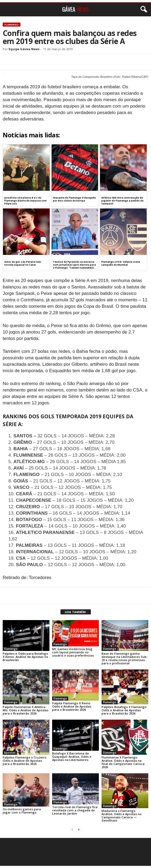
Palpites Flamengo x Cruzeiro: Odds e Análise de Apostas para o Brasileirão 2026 (25, 761)
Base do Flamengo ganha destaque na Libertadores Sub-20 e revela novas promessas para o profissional (125, 658)
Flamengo (12, 25)
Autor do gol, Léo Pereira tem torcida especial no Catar (23, 263)
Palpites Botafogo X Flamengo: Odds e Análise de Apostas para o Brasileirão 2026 (124, 710)
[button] (143, 9)
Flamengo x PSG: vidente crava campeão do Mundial (121, 263)
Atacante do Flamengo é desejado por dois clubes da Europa (74, 199)
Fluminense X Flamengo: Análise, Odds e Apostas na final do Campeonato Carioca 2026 (123, 762)
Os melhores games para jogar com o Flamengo (22, 811)
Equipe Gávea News (24, 49)
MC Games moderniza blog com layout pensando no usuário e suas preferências (73, 652)
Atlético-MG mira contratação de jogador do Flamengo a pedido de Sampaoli (122, 201)
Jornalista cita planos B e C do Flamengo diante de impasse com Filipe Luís (26, 201)
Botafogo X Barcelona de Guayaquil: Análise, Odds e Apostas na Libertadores (72, 757)
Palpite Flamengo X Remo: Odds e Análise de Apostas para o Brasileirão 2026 (72, 706)
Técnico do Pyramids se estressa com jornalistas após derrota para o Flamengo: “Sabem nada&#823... (74, 265)
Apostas (10, 753)
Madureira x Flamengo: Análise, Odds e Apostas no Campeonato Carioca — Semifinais (122, 816)
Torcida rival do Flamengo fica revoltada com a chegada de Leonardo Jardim (75, 810)
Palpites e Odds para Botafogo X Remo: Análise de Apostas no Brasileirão (25, 657)
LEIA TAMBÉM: (76, 612)
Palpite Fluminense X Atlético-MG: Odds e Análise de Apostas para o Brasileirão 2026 (26, 710)
